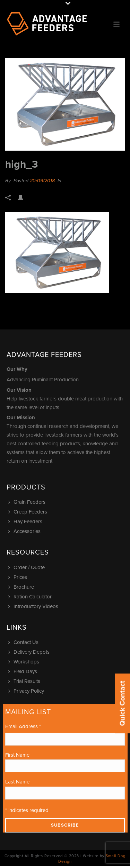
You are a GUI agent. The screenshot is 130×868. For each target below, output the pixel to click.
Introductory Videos (34, 606)
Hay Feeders (26, 521)
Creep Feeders (29, 512)
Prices (19, 577)
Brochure (22, 587)
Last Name (17, 782)
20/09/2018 (42, 181)
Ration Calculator (31, 597)
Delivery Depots (30, 652)
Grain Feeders (28, 502)
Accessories (25, 531)
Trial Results (25, 681)
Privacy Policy (27, 691)
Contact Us (24, 642)
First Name (17, 755)
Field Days (24, 671)
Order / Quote (27, 567)
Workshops (25, 662)
